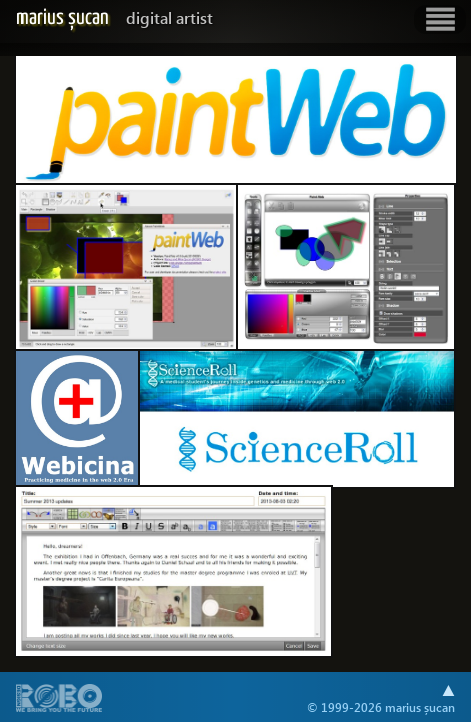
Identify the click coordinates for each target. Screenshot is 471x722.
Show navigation (440, 19)
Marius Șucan (114, 18)
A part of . (59, 700)
